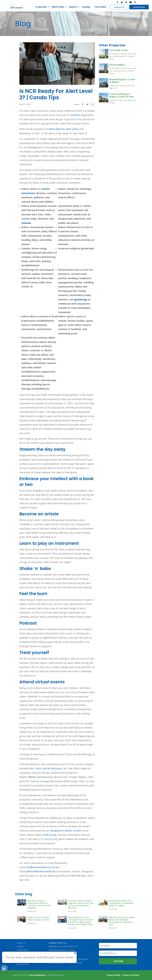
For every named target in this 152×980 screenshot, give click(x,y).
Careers (21, 946)
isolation (75, 115)
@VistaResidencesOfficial (41, 871)
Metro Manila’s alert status (64, 129)
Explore (73, 7)
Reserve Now (139, 7)
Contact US (119, 7)
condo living (49, 835)
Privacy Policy (23, 950)
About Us (21, 943)
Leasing (85, 7)
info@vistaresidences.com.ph (43, 867)
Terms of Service (131, 975)
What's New (58, 7)
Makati (32, 777)
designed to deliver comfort (66, 831)
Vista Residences (37, 975)
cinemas (26, 223)
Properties (41, 7)
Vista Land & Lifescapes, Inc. (51, 768)
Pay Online (100, 7)
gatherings (81, 299)
